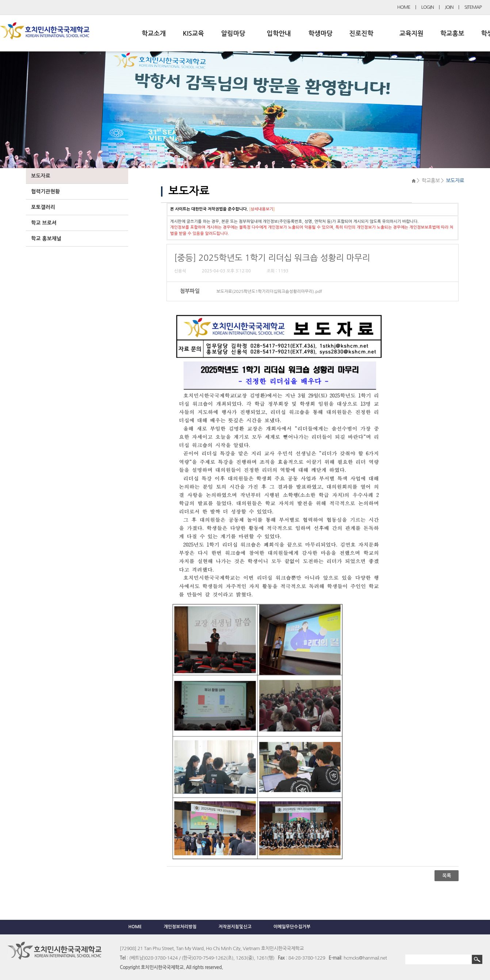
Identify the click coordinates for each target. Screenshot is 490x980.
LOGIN (428, 7)
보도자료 (41, 176)
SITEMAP (473, 7)
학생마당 (321, 34)
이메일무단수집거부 (292, 927)
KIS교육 (194, 34)
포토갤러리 (43, 207)
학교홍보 (452, 34)
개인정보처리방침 (180, 927)
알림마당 (233, 34)
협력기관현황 (45, 191)
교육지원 (411, 34)
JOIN (449, 7)
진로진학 (361, 34)
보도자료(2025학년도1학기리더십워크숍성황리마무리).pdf (269, 291)
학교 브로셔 (44, 223)
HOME (404, 7)
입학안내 (279, 34)
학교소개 (154, 34)
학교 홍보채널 (46, 239)
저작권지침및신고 (235, 927)
